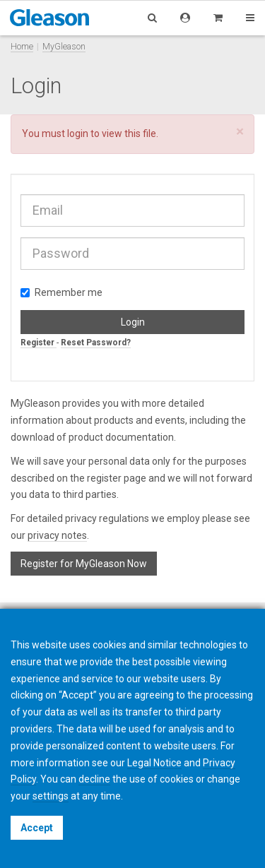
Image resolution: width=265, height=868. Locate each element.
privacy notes (57, 535)
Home (22, 46)
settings (51, 796)
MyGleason (64, 46)
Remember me (61, 292)
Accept (37, 828)
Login (133, 322)
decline (94, 779)
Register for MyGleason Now (84, 564)
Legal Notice (154, 763)
